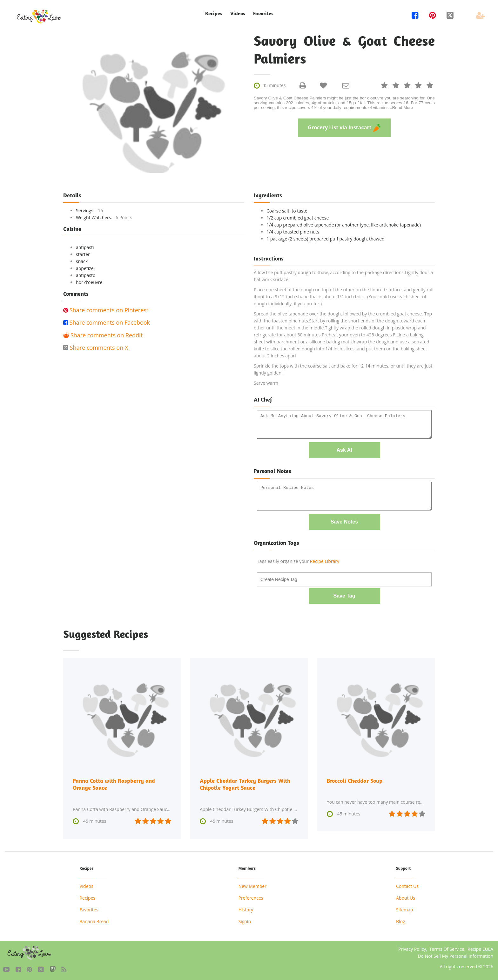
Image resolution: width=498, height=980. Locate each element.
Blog (401, 921)
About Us (406, 897)
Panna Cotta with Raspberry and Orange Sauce (114, 784)
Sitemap (404, 909)
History (246, 909)
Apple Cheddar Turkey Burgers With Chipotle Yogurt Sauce (245, 784)
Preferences (251, 897)
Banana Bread (94, 921)
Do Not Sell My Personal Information (455, 955)
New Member (252, 885)
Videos (238, 14)
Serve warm (266, 383)
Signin (245, 921)
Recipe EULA (480, 948)
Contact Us (407, 885)
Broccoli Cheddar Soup (355, 780)
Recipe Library (325, 561)
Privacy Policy (412, 948)
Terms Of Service (447, 948)
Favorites (263, 14)
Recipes (214, 14)
